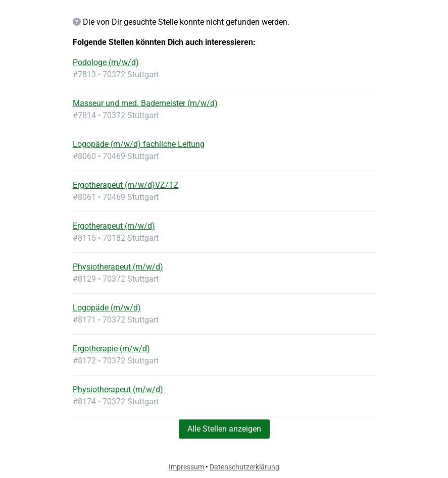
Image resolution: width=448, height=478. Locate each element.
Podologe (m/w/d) (106, 62)
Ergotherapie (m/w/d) (111, 349)
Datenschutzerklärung (244, 467)
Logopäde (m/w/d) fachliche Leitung (139, 144)
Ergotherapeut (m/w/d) (114, 226)
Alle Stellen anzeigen (224, 429)
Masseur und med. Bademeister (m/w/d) (145, 103)
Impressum (186, 467)
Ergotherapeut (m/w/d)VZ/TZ (126, 185)
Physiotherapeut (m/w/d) (118, 267)
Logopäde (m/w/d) (107, 308)
